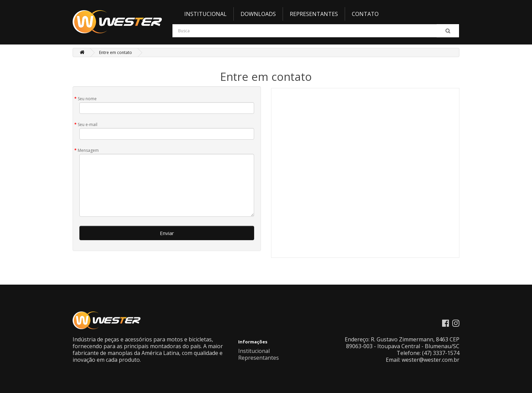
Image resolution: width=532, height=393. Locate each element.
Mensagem (88, 150)
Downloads (258, 14)
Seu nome (87, 99)
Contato (365, 14)
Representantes (314, 14)
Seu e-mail (88, 124)
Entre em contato (116, 52)
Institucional (205, 14)
